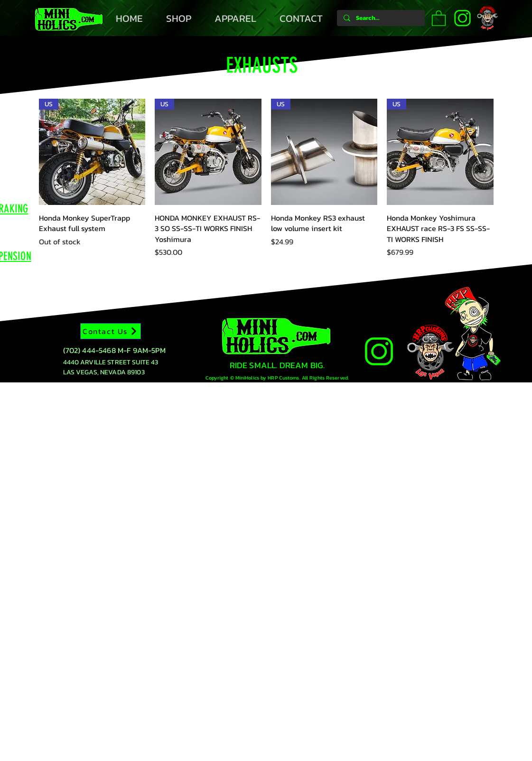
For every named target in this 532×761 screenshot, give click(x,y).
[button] (439, 18)
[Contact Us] (111, 331)
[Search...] (380, 18)
